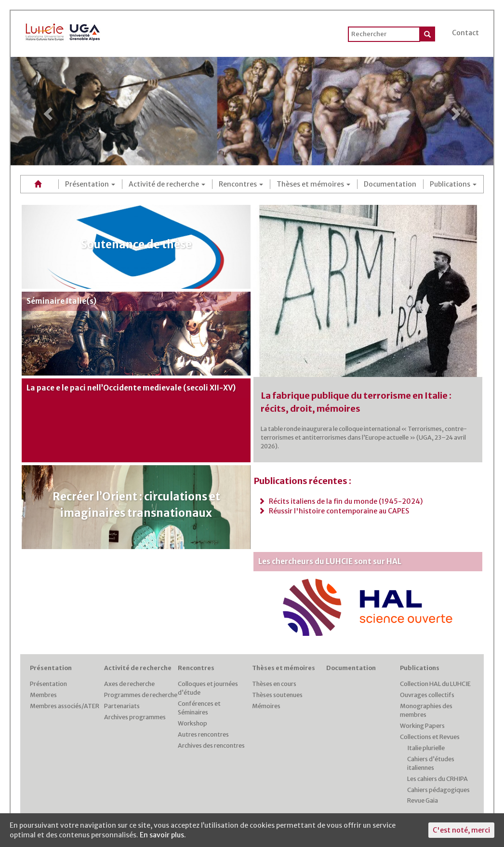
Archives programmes (135, 717)
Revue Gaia (423, 800)
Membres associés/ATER (65, 706)
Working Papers (422, 726)
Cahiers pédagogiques (438, 790)
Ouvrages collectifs (427, 695)
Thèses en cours (274, 684)
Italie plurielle (426, 748)
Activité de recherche (167, 184)
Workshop (192, 723)
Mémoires (266, 706)
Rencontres (241, 184)
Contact (465, 33)
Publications (453, 184)
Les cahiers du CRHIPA (438, 779)
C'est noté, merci (461, 830)
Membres (43, 695)
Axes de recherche (129, 684)
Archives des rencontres (211, 746)
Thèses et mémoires (313, 184)
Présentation (90, 184)
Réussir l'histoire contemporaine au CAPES (334, 511)
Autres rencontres (203, 734)
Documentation (390, 184)
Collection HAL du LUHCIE (435, 684)
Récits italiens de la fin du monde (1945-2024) (340, 501)
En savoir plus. (163, 835)
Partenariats (122, 706)
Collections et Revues (430, 737)
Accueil (40, 184)
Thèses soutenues (277, 695)
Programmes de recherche (141, 695)
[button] (47, 111)
